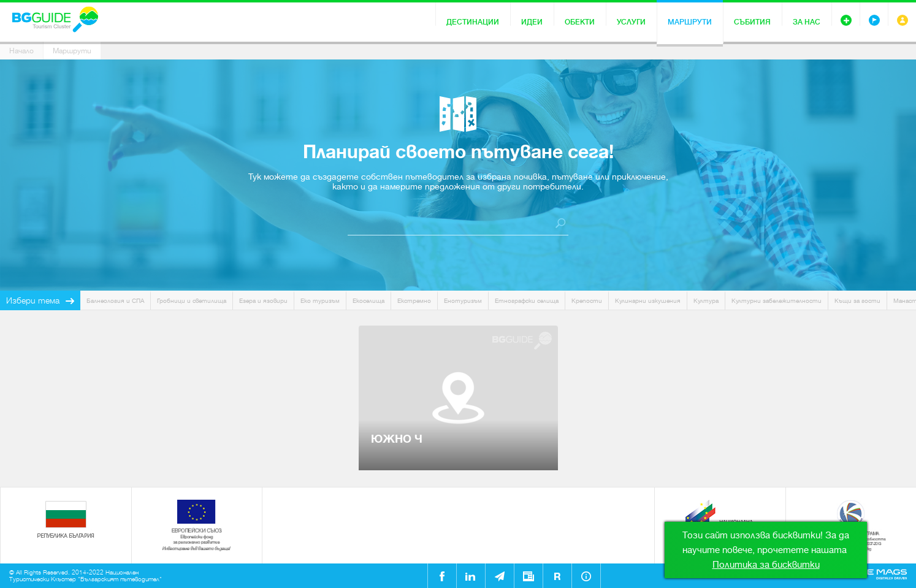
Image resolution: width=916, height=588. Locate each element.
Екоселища (368, 301)
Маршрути (690, 22)
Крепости (587, 301)
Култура (706, 301)
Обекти (580, 22)
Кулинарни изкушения (648, 301)
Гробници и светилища (192, 301)
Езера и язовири (263, 301)
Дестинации (473, 22)
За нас (807, 22)
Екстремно (414, 301)
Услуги (631, 22)
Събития (752, 22)
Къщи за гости (857, 301)
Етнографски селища (527, 301)
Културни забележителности (777, 301)
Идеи (532, 22)
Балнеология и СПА (115, 301)
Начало (21, 51)
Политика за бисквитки (766, 565)
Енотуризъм (463, 301)
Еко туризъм (320, 301)
